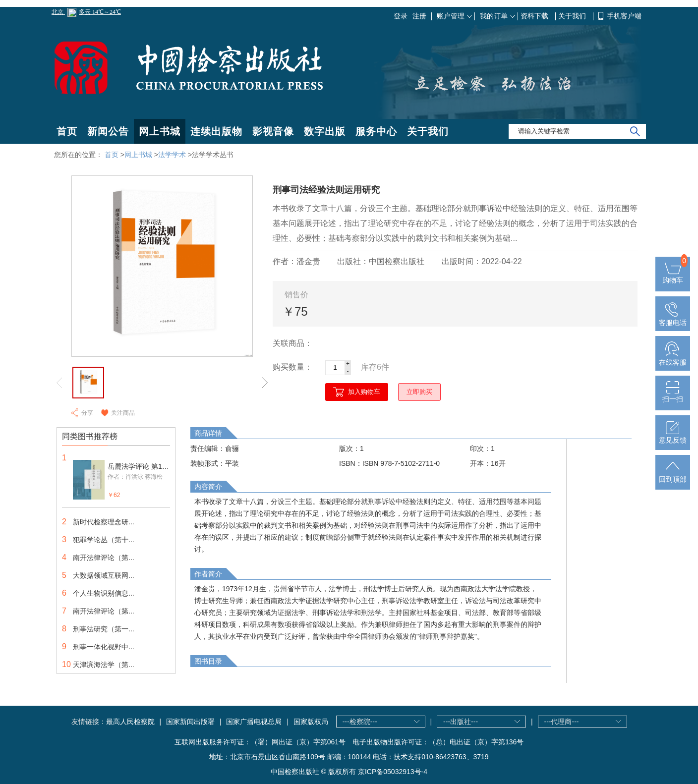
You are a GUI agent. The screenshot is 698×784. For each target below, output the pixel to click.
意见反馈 (673, 436)
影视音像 (273, 131)
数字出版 (325, 131)
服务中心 (376, 131)
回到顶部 (673, 475)
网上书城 (160, 131)
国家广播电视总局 (254, 722)
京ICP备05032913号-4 (393, 772)
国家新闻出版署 (190, 722)
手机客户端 (624, 16)
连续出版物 (216, 131)
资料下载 (535, 16)
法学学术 (172, 155)
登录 (401, 16)
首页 (67, 131)
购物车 (673, 276)
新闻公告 (108, 131)
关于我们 (573, 16)
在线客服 (673, 358)
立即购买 (419, 392)
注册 (419, 16)
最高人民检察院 (130, 722)
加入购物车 (364, 392)
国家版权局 (311, 722)
